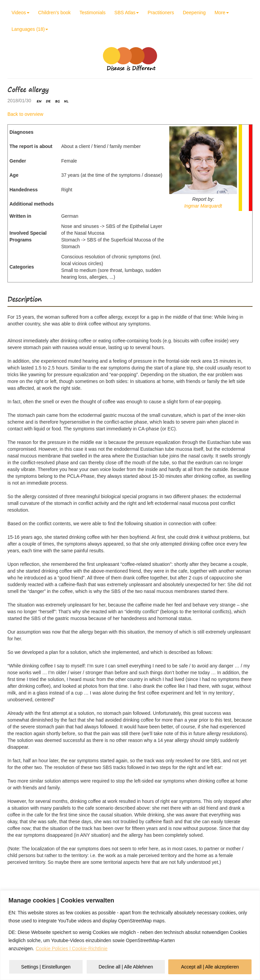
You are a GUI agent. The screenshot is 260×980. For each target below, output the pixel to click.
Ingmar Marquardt (203, 206)
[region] (130, 935)
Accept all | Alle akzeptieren (210, 967)
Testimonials (93, 13)
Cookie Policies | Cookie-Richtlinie (71, 949)
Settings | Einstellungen (46, 967)
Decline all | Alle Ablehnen (126, 967)
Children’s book (55, 13)
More (222, 13)
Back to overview (25, 114)
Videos (20, 13)
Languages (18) (30, 29)
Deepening (194, 13)
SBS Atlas (127, 13)
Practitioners (161, 13)
